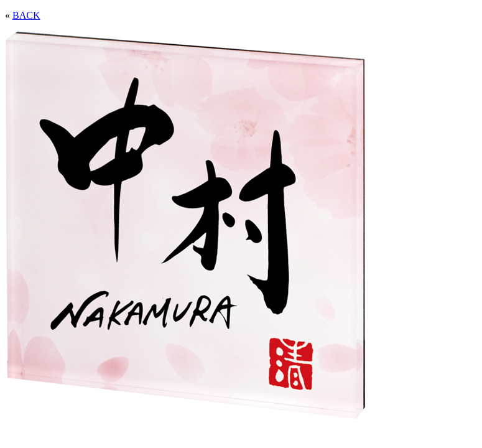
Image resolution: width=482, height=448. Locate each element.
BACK (26, 15)
